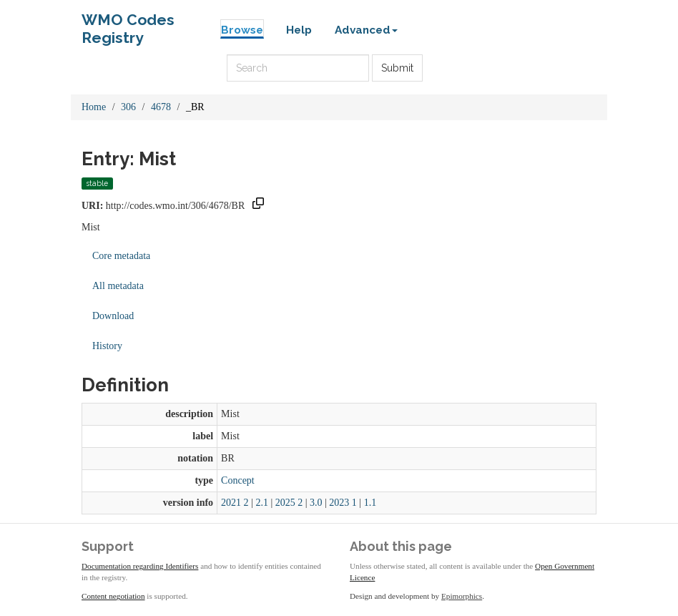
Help (299, 30)
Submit (397, 68)
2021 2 (235, 503)
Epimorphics (462, 596)
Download (113, 316)
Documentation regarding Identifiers (140, 566)
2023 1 (343, 503)
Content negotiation (113, 596)
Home (94, 107)
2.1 (262, 503)
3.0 (316, 503)
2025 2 (289, 503)
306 (128, 107)
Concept (238, 480)
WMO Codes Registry (128, 23)
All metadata (118, 286)
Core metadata (121, 256)
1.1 (370, 503)
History (107, 346)
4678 (161, 107)
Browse (242, 30)
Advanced (366, 30)
